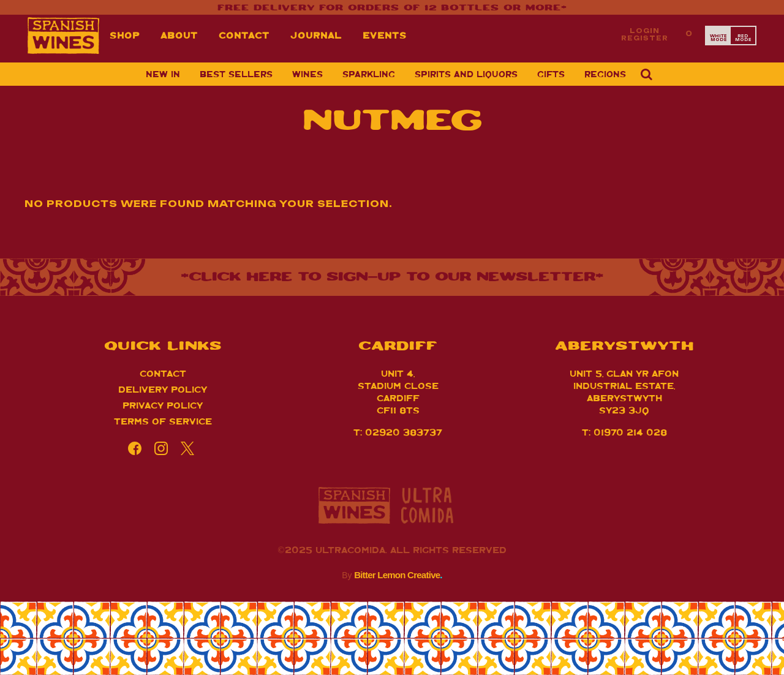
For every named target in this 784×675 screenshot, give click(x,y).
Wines (307, 74)
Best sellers (236, 74)
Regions (605, 74)
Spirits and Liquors (466, 74)
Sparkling (369, 74)
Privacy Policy (163, 405)
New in (163, 74)
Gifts (551, 74)
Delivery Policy (163, 389)
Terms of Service (163, 420)
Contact (163, 373)
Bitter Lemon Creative (398, 575)
